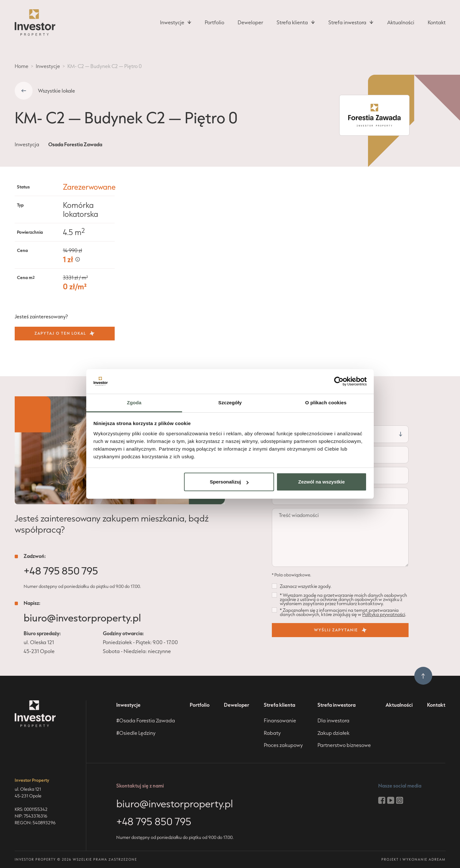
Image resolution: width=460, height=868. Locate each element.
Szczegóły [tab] (230, 403)
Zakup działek (333, 733)
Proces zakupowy (283, 745)
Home (22, 66)
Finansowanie (280, 720)
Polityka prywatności (384, 614)
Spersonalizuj (229, 482)
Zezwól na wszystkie (321, 482)
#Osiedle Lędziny (136, 733)
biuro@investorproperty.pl (82, 618)
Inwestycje (48, 66)
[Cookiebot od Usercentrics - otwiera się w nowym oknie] (339, 381)
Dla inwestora (333, 720)
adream (437, 860)
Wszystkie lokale (57, 91)
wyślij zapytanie (340, 630)
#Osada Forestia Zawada (146, 720)
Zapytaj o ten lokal (65, 333)
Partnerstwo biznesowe (344, 745)
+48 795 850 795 (61, 571)
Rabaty (272, 733)
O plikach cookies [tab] (326, 403)
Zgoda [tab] (134, 403)
